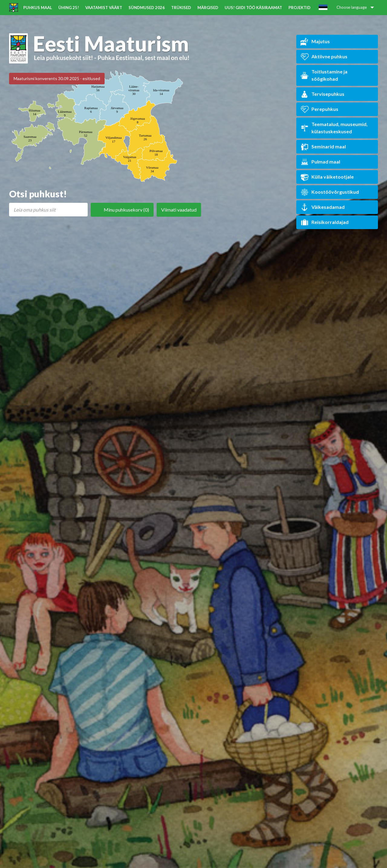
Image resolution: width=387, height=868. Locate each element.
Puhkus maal (38, 8)
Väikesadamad (323, 207)
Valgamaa (130, 159)
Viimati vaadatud (179, 210)
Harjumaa (98, 88)
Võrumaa (152, 169)
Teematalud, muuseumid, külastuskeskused (334, 128)
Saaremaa (30, 138)
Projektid (299, 8)
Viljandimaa (114, 139)
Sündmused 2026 (147, 8)
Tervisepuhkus (322, 94)
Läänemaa (65, 113)
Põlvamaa (156, 153)
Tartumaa (145, 137)
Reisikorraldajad (325, 222)
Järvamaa (117, 110)
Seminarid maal (323, 147)
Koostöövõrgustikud (330, 192)
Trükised (181, 8)
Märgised (208, 8)
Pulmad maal (320, 162)
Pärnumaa (86, 134)
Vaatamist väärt (104, 8)
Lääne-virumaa (134, 90)
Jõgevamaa (137, 120)
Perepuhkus (319, 109)
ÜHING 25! (69, 8)
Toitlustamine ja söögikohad (324, 75)
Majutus (315, 42)
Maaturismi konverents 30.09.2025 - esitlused (57, 78)
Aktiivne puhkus (324, 57)
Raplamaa (91, 110)
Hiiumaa (34, 112)
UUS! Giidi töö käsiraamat (253, 8)
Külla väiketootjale (327, 177)
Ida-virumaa (161, 92)
